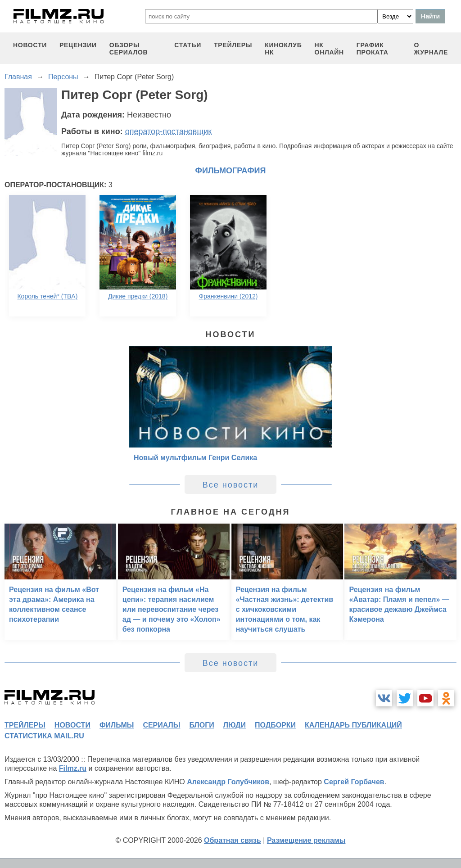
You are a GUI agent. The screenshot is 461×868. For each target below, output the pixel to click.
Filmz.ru (73, 768)
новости (30, 45)
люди (235, 725)
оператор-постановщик (169, 131)
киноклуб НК (283, 49)
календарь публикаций (353, 725)
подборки (275, 725)
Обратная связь (233, 840)
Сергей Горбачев (354, 782)
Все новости (231, 485)
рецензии (78, 45)
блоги (201, 725)
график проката (373, 49)
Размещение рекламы (306, 840)
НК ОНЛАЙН (329, 49)
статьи (188, 45)
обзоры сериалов (129, 49)
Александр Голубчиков (228, 782)
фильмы (117, 725)
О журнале (431, 49)
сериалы (161, 725)
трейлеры (233, 45)
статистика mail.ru (44, 736)
